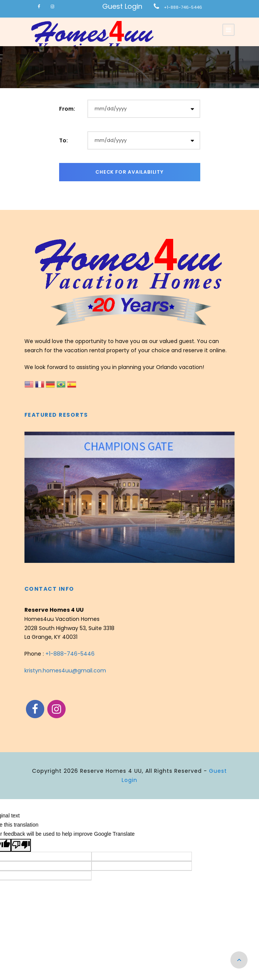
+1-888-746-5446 (183, 7)
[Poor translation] (21, 845)
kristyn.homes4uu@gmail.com (65, 671)
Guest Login (122, 6)
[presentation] (31, 491)
